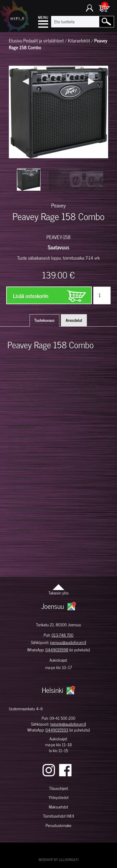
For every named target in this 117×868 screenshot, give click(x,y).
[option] (29, 180)
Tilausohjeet (58, 788)
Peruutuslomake (58, 825)
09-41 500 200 (62, 718)
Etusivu (16, 41)
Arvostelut (74, 320)
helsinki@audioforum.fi (68, 724)
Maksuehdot (58, 807)
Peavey (58, 205)
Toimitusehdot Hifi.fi (58, 816)
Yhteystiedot (58, 797)
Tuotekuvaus (44, 320)
